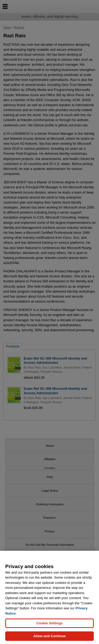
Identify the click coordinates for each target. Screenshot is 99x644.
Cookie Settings (49, 626)
